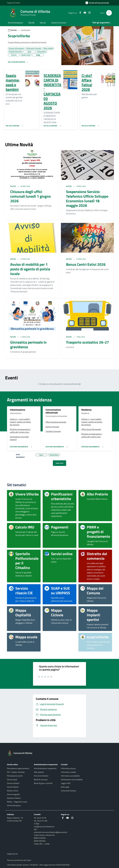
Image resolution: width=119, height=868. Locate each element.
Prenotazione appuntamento (18, 768)
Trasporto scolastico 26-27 (87, 342)
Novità (31, 23)
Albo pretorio (39, 772)
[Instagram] (88, 13)
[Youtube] (84, 13)
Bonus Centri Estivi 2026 (86, 264)
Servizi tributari (13, 787)
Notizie (13, 186)
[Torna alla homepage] (21, 753)
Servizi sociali (12, 779)
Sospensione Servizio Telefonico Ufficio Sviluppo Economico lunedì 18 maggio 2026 (87, 199)
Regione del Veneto (14, 3)
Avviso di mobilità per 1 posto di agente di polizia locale (30, 269)
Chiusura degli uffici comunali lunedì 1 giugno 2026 (31, 196)
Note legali (65, 787)
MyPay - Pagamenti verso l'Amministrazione (17, 804)
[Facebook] (79, 13)
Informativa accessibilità (70, 776)
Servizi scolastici (13, 783)
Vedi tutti (59, 463)
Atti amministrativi (41, 776)
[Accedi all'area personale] (98, 3)
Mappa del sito (12, 854)
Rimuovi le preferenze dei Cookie (19, 860)
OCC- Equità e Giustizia (16, 772)
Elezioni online (13, 791)
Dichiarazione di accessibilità (72, 779)
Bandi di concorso (41, 779)
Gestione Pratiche (14, 798)
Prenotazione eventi (15, 776)
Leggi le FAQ (66, 783)
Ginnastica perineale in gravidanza (28, 345)
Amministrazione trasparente (45, 768)
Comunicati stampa (68, 791)
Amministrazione (15, 23)
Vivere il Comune (59, 23)
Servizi (43, 23)
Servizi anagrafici (13, 794)
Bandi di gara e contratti (43, 783)
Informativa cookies (68, 772)
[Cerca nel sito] (109, 13)
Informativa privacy (68, 768)
